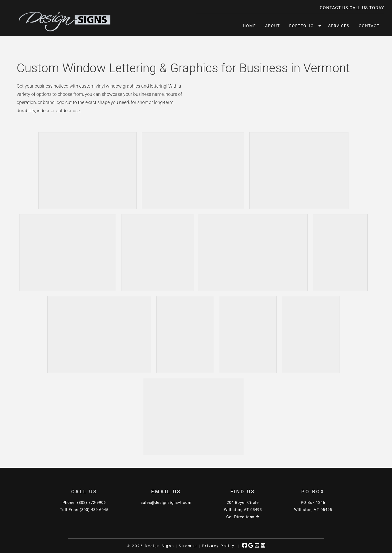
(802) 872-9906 (91, 503)
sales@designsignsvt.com (166, 503)
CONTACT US (334, 8)
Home (249, 26)
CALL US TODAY (367, 8)
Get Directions (243, 517)
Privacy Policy (218, 546)
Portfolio (302, 26)
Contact (369, 26)
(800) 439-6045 (94, 510)
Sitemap (188, 546)
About (273, 26)
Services (339, 26)
